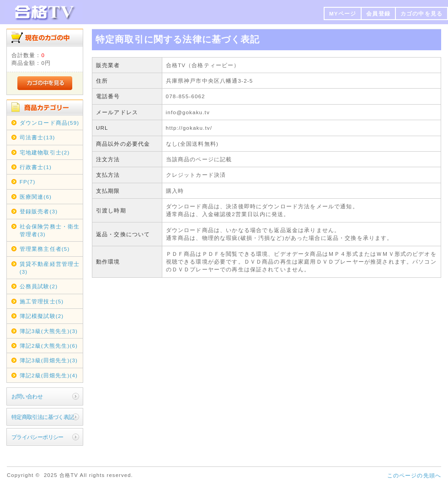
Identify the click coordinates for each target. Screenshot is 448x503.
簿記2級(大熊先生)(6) (49, 346)
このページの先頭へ (414, 475)
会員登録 (378, 13)
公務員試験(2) (39, 286)
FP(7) (28, 182)
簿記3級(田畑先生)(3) (49, 360)
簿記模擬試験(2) (42, 316)
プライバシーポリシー (37, 437)
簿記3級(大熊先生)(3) (49, 331)
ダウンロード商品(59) (50, 123)
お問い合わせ (27, 396)
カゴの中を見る (421, 13)
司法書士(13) (37, 137)
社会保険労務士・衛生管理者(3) (50, 230)
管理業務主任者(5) (45, 249)
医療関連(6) (36, 197)
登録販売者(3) (39, 211)
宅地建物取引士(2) (45, 152)
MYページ (343, 13)
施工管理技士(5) (42, 301)
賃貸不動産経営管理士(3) (50, 268)
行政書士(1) (36, 167)
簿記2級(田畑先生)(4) (49, 375)
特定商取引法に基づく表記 (43, 417)
